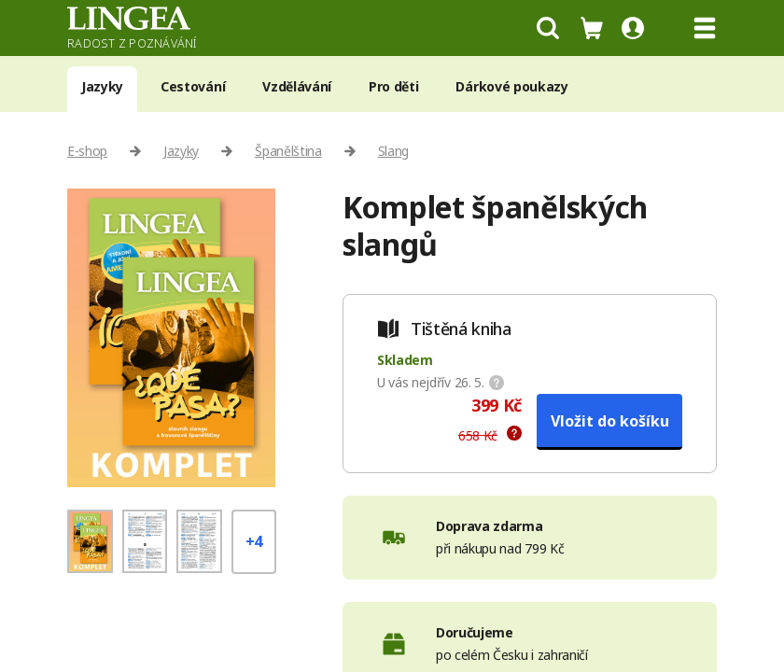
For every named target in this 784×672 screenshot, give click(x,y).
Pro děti (393, 86)
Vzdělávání (297, 86)
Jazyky (102, 86)
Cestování (193, 86)
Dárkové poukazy (511, 86)
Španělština (288, 151)
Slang (393, 151)
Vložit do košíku (610, 421)
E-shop (87, 151)
